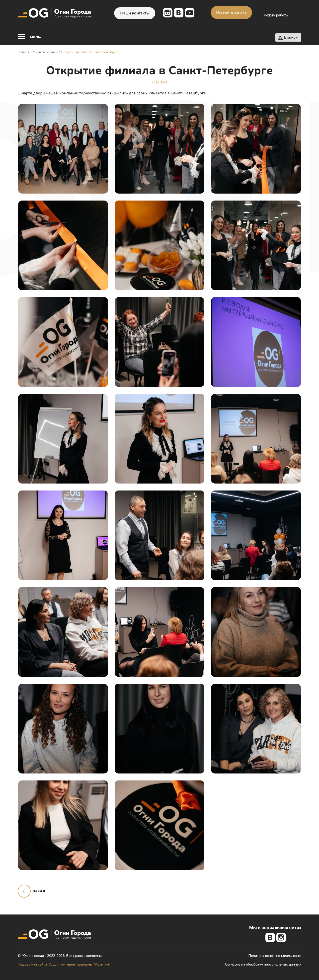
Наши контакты (135, 13)
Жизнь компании (45, 52)
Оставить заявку (231, 12)
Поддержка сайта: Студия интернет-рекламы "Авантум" (64, 964)
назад (39, 891)
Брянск (291, 37)
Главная (23, 52)
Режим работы (276, 15)
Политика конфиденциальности (275, 956)
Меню (36, 37)
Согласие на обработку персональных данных (263, 964)
